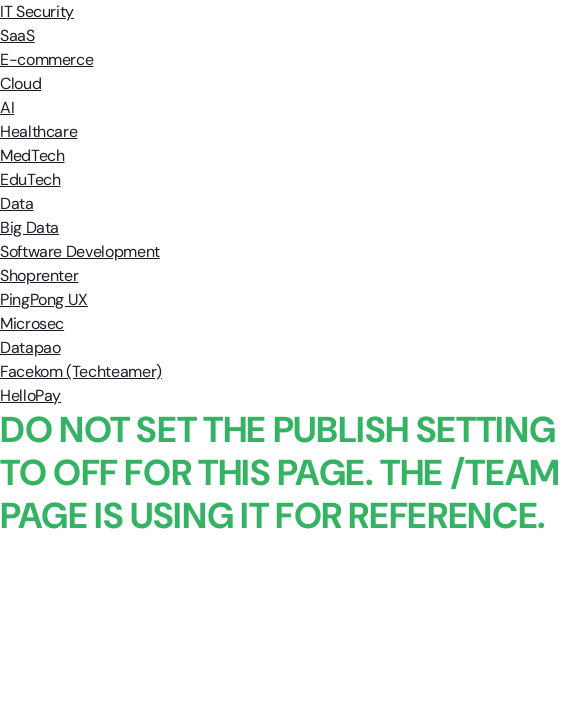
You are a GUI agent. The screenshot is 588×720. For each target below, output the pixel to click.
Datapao (30, 347)
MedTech (32, 155)
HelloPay (30, 395)
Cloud (20, 83)
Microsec (32, 323)
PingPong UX (44, 299)
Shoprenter (39, 275)
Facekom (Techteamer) (81, 371)
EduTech (30, 179)
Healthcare (38, 131)
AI (7, 107)
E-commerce (46, 59)
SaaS (17, 35)
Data (17, 203)
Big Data (29, 227)
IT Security (37, 11)
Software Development (80, 251)
